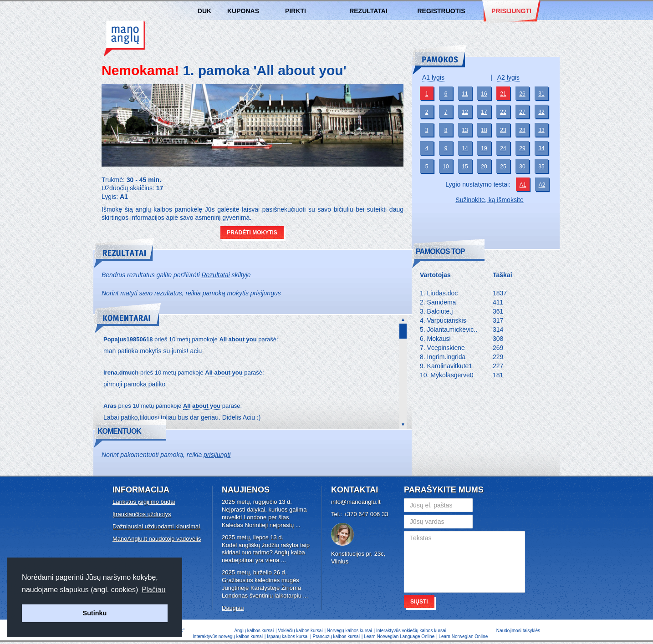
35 (541, 167)
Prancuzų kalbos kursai (337, 636)
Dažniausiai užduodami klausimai (156, 526)
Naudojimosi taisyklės (518, 631)
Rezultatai (368, 11)
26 (522, 94)
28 (522, 130)
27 (522, 112)
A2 (542, 185)
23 (503, 130)
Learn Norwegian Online (463, 636)
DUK (204, 11)
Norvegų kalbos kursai (349, 631)
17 (484, 112)
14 (465, 148)
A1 (523, 185)
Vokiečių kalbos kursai (300, 631)
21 (503, 94)
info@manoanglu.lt (356, 502)
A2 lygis (508, 77)
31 (541, 94)
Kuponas (243, 11)
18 (484, 130)
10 (446, 167)
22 (503, 112)
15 (465, 167)
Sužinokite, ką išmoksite (489, 200)
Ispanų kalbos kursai (288, 636)
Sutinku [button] (95, 613)
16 (484, 94)
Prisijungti (511, 11)
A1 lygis (433, 77)
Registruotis (441, 11)
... (298, 525)
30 (522, 167)
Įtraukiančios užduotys (142, 514)
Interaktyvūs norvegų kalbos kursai (228, 636)
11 (465, 94)
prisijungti (217, 455)
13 (465, 130)
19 (484, 148)
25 (503, 167)
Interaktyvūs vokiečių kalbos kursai (411, 631)
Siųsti (419, 602)
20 (484, 167)
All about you (238, 339)
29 (522, 148)
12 (465, 112)
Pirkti (296, 11)
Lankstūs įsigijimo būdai (144, 502)
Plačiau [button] (153, 590)
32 (541, 112)
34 (541, 148)
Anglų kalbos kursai (124, 39)
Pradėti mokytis (252, 233)
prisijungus (266, 293)
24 (503, 148)
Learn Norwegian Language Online (399, 636)
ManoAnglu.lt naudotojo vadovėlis (157, 539)
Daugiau (233, 608)
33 (541, 130)
